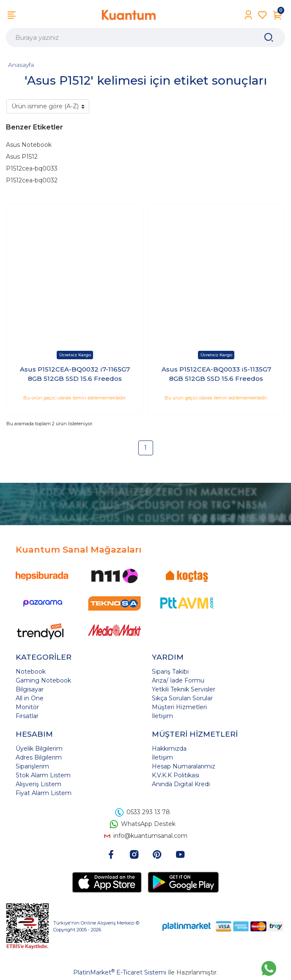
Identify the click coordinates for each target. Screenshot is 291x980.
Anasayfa (21, 65)
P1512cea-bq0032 (32, 180)
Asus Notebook (29, 145)
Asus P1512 (22, 157)
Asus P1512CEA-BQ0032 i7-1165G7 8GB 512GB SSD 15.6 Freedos (75, 374)
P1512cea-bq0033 (32, 168)
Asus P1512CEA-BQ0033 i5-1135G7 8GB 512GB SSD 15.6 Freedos (216, 374)
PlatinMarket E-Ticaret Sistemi (120, 972)
